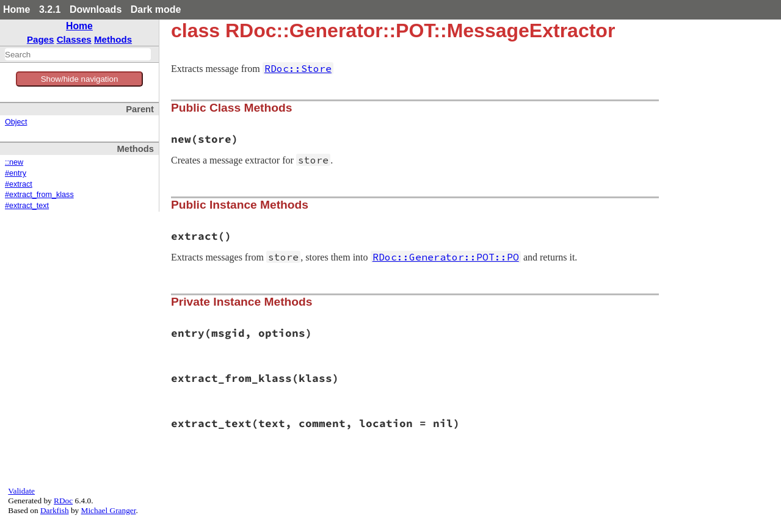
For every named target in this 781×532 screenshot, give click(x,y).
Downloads (96, 9)
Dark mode (156, 9)
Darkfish (55, 510)
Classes (74, 39)
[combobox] (78, 54)
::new (14, 162)
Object (16, 122)
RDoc (63, 501)
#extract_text (27, 206)
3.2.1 (50, 9)
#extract (19, 184)
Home (16, 9)
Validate (21, 491)
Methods (113, 39)
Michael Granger (109, 510)
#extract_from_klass (39, 195)
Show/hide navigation (80, 79)
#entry (16, 173)
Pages (41, 39)
